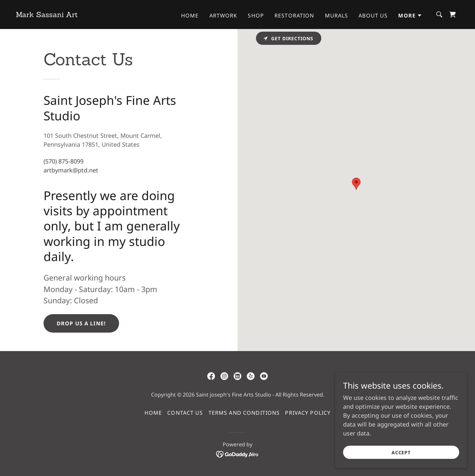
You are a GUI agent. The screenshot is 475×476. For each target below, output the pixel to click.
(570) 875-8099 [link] (63, 161)
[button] (410, 15)
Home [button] (153, 413)
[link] (47, 15)
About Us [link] (373, 15)
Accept (401, 452)
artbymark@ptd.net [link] (71, 170)
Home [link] (190, 15)
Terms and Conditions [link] (244, 413)
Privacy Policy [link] (308, 413)
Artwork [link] (223, 15)
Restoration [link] (294, 15)
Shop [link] (256, 15)
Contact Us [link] (185, 413)
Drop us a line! (81, 323)
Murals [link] (337, 15)
